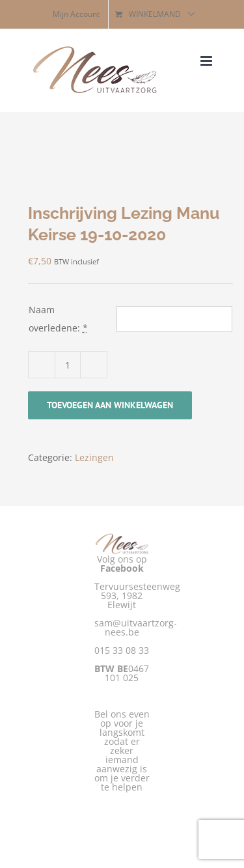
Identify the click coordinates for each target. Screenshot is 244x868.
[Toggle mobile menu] (207, 61)
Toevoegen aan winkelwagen (110, 405)
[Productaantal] (68, 365)
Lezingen (94, 457)
